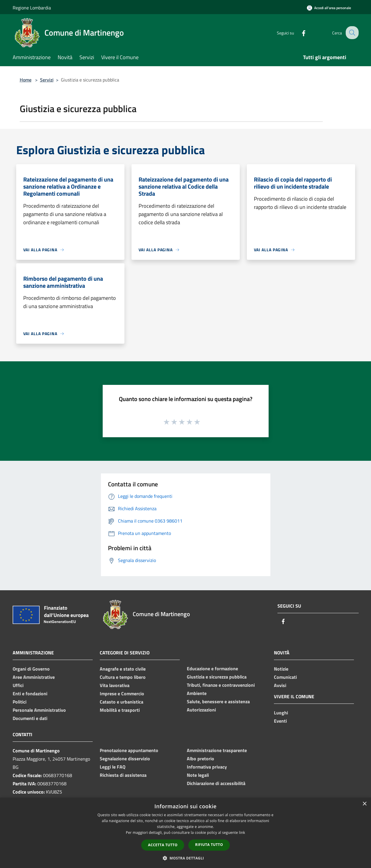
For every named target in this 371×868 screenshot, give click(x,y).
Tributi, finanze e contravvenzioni (221, 685)
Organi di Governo (31, 669)
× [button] (364, 804)
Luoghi (281, 713)
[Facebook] (299, 33)
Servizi (47, 80)
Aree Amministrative (34, 677)
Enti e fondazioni (30, 694)
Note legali (198, 775)
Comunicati (285, 677)
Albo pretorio (201, 759)
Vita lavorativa (115, 685)
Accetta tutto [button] (163, 845)
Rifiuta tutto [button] (209, 845)
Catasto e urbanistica (122, 702)
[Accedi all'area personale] (329, 8)
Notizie (281, 669)
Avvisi (280, 685)
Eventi (280, 721)
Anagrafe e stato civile (123, 669)
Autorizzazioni (201, 710)
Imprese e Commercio (122, 694)
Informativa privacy (207, 767)
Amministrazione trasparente (217, 750)
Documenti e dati (30, 718)
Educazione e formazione (212, 669)
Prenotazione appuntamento (129, 750)
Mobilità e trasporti (120, 710)
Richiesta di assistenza (123, 775)
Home (26, 80)
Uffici (18, 685)
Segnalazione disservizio (125, 759)
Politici (20, 702)
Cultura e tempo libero (123, 677)
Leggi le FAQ (113, 767)
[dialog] (185, 833)
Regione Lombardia (32, 8)
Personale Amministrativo (39, 710)
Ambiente (197, 693)
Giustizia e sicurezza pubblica (217, 677)
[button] (186, 858)
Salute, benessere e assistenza (218, 701)
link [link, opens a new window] (242, 833)
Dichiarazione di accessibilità (216, 783)
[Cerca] (352, 33)
